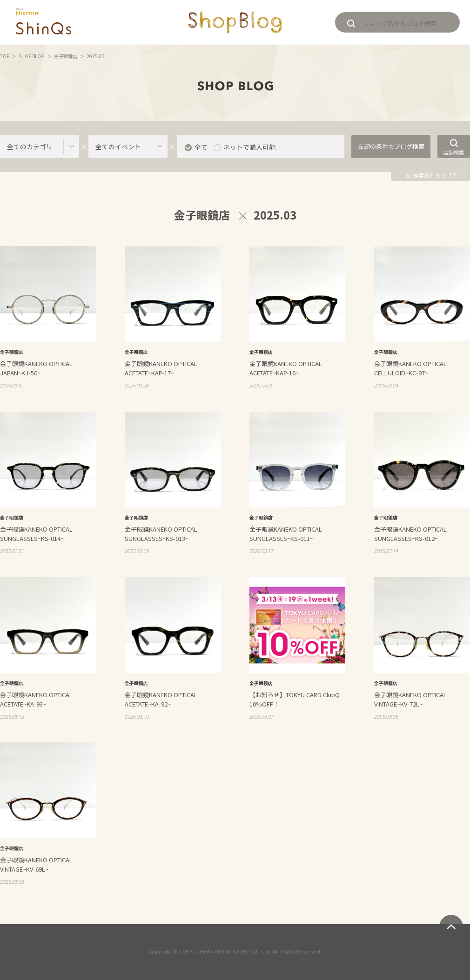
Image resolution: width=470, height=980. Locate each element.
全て (201, 147)
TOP (5, 56)
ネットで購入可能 (249, 147)
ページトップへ (451, 927)
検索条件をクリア (432, 175)
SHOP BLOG (32, 56)
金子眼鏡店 (66, 56)
